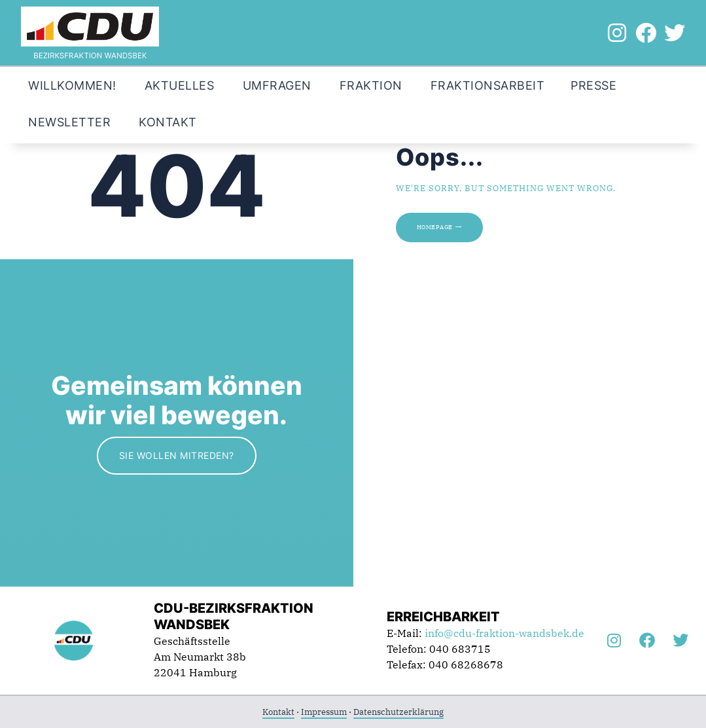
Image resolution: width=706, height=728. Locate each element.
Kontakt (278, 712)
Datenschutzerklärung (398, 712)
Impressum (324, 712)
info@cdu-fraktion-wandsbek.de (504, 633)
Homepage (435, 227)
